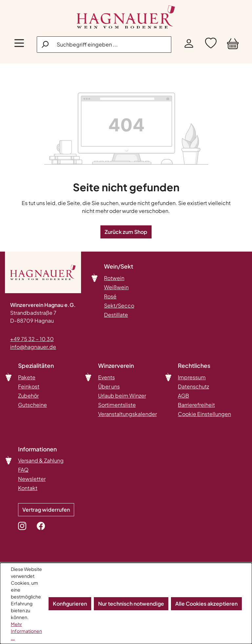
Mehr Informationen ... (26, 631)
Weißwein (116, 287)
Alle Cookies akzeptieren (206, 604)
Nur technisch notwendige (131, 604)
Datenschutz (193, 386)
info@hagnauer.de (33, 347)
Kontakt (28, 488)
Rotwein (114, 278)
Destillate (116, 315)
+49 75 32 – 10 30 (32, 339)
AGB (183, 396)
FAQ (23, 470)
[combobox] (104, 45)
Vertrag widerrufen (46, 510)
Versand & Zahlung (41, 460)
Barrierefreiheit (196, 405)
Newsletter (32, 479)
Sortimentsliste (117, 405)
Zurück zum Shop (126, 232)
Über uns (109, 386)
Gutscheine (32, 405)
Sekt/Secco (119, 305)
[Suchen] (46, 44)
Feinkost (29, 386)
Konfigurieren (70, 604)
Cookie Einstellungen (204, 414)
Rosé (110, 296)
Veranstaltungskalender (127, 414)
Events (106, 377)
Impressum (192, 377)
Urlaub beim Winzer (122, 396)
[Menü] (19, 45)
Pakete (27, 377)
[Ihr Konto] (189, 45)
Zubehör (28, 396)
